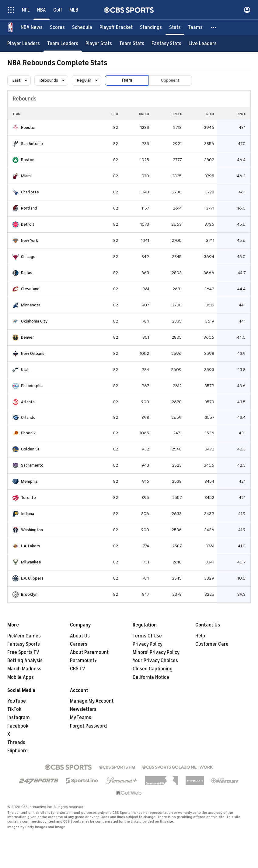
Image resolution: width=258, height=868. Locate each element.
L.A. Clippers (32, 578)
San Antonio (32, 144)
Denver (28, 337)
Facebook (18, 726)
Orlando (28, 417)
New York (30, 240)
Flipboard (17, 751)
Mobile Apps (21, 677)
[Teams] (195, 27)
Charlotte (30, 192)
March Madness (24, 669)
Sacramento (32, 465)
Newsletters (83, 709)
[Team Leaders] (63, 43)
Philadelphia (32, 386)
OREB (144, 114)
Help (200, 636)
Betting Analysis (25, 661)
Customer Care (212, 644)
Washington (32, 530)
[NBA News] (32, 27)
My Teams (81, 718)
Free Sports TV (23, 652)
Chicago (28, 257)
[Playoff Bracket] (116, 27)
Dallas (27, 273)
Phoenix (28, 433)
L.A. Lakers (31, 546)
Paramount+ (84, 661)
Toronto (28, 498)
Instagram (19, 718)
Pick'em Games (24, 636)
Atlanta (28, 402)
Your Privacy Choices (155, 661)
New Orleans (33, 353)
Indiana (28, 514)
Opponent (170, 80)
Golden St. (31, 449)
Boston (28, 160)
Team (127, 80)
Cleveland (30, 289)
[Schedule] (82, 27)
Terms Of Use (147, 636)
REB (210, 114)
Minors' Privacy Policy (156, 652)
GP (115, 114)
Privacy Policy (148, 644)
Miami (26, 176)
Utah (25, 370)
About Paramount (89, 652)
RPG (241, 114)
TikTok (14, 709)
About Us (80, 636)
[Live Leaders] (203, 43)
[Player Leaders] (24, 43)
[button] (214, 27)
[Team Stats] (132, 43)
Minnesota (31, 305)
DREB (177, 114)
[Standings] (151, 27)
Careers (79, 644)
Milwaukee (31, 562)
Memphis (29, 481)
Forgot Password (88, 726)
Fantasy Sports (24, 644)
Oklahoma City (34, 321)
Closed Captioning (153, 669)
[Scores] (57, 27)
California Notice (151, 677)
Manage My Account (92, 701)
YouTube (17, 701)
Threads (16, 743)
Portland (29, 208)
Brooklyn (29, 594)
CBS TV (78, 669)
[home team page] (16, 128)
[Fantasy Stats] (166, 43)
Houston (29, 127)
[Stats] (175, 27)
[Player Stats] (99, 43)
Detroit (28, 224)
